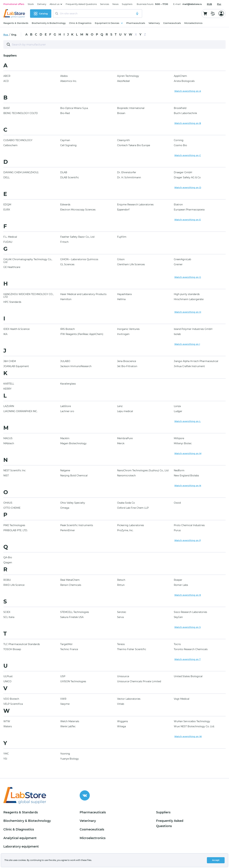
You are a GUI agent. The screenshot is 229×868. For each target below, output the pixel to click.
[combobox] (209, 4)
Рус (219, 4)
